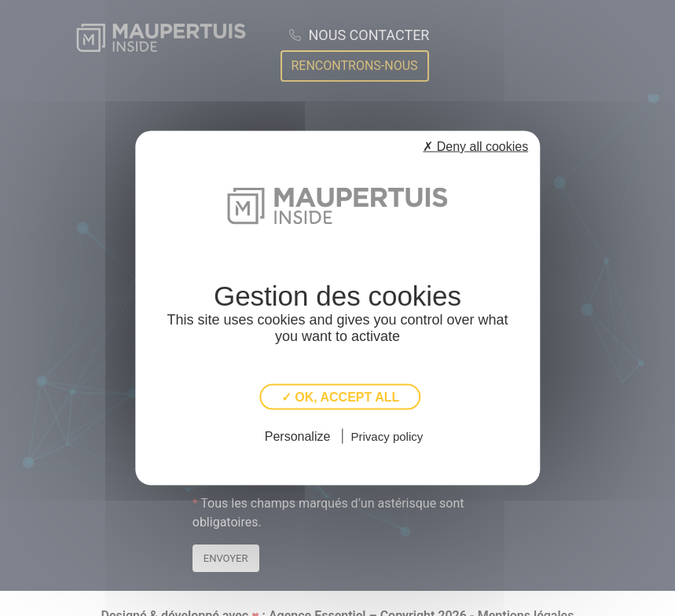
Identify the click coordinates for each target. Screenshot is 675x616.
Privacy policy (387, 436)
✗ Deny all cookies (475, 147)
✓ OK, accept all (340, 397)
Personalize (298, 436)
